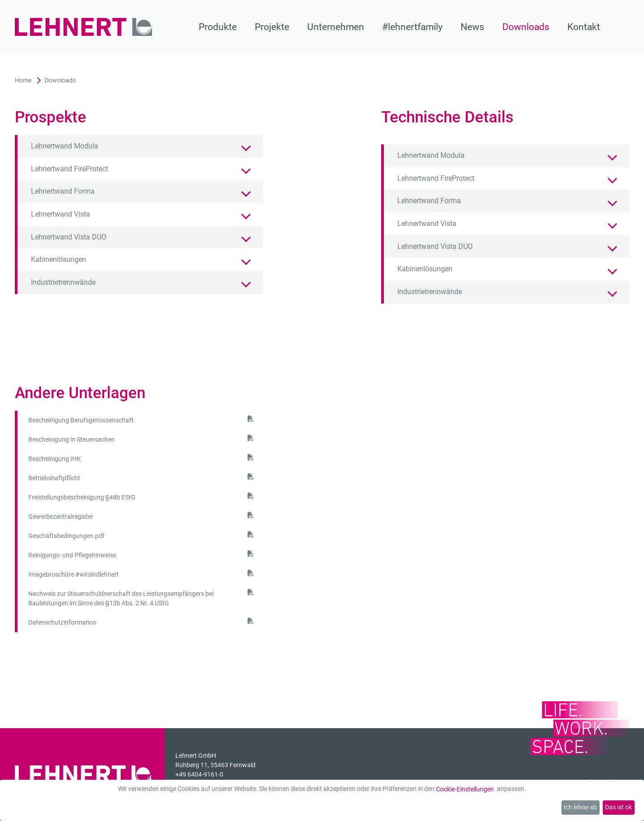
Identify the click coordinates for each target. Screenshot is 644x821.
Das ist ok (618, 807)
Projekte (272, 27)
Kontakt (584, 27)
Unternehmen (336, 27)
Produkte (218, 27)
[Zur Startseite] (83, 27)
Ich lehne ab (580, 807)
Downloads (526, 27)
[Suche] (624, 27)
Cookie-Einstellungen (465, 789)
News (472, 27)
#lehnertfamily (412, 27)
